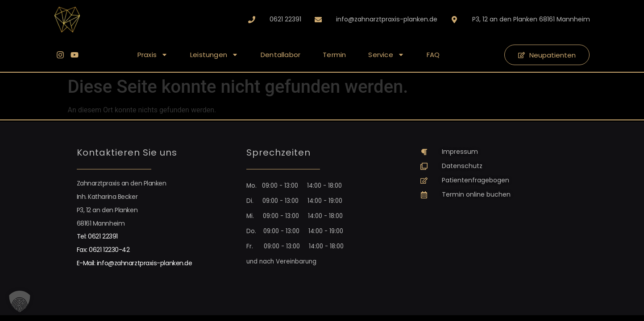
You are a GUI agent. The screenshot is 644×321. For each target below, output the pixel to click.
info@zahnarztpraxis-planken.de (145, 263)
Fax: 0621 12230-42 (103, 250)
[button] (20, 301)
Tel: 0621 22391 (97, 236)
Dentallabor (280, 55)
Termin (334, 55)
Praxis (153, 55)
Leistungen (214, 55)
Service (386, 55)
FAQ (433, 55)
